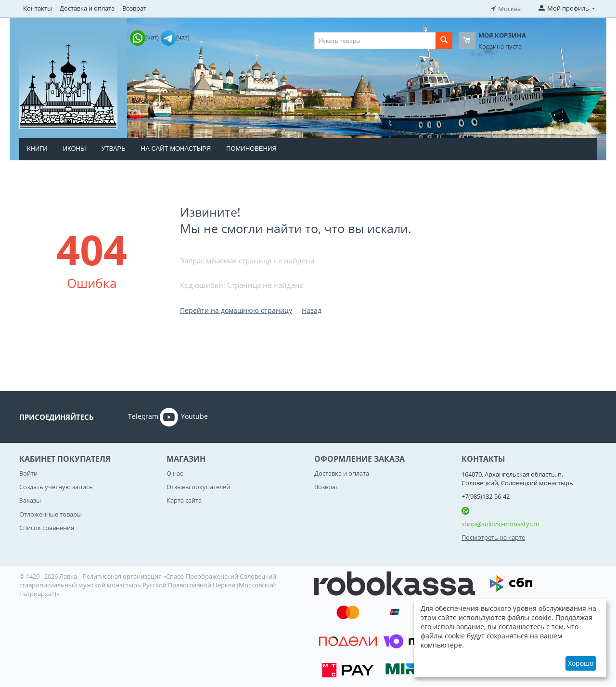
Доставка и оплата (87, 8)
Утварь (113, 148)
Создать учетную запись (56, 486)
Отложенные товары (51, 513)
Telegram (130, 416)
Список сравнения (47, 527)
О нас (175, 472)
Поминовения (251, 148)
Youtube (184, 416)
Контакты (38, 8)
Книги (37, 148)
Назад (312, 309)
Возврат (134, 8)
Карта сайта (184, 500)
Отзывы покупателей (198, 486)
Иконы (75, 148)
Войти (28, 472)
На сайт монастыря (176, 148)
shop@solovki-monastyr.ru (500, 523)
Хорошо (581, 663)
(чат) (145, 36)
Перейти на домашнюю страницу (236, 309)
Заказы (30, 500)
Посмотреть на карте (493, 537)
